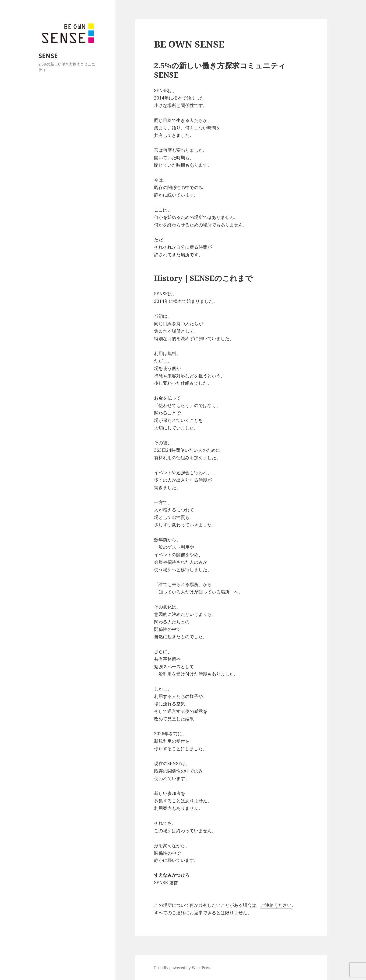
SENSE (48, 56)
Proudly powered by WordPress (183, 968)
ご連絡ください (276, 905)
